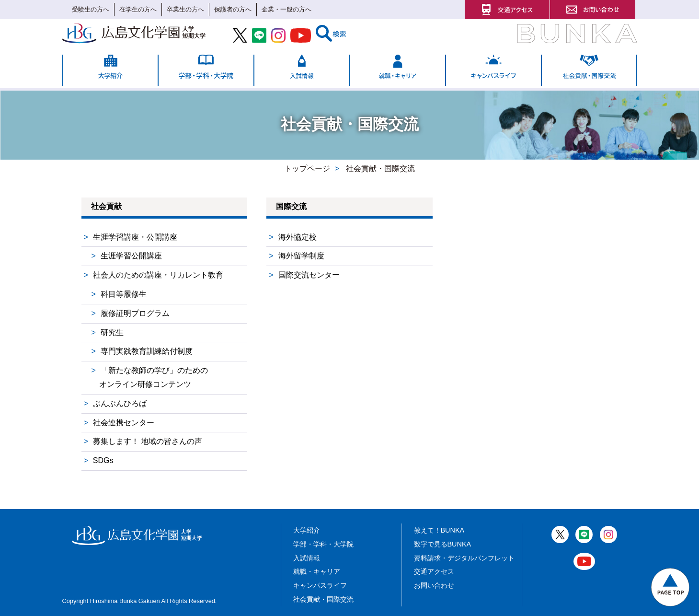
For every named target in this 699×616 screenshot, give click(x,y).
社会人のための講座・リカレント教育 (158, 275)
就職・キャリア (317, 571)
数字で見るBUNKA (443, 544)
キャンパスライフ (320, 585)
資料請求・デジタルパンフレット (464, 558)
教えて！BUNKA (439, 530)
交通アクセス (434, 571)
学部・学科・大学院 (323, 544)
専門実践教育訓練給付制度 (147, 351)
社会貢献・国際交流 (323, 599)
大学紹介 (307, 530)
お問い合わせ (434, 585)
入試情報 (307, 558)
